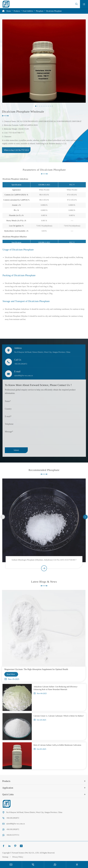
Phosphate (40, 11)
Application (8, 788)
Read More (9, 674)
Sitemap (5, 857)
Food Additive (28, 11)
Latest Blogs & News (44, 584)
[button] (36, 106)
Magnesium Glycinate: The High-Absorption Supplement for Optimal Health (34, 669)
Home (9, 11)
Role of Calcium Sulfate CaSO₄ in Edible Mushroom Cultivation (59, 745)
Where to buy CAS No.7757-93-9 (14, 150)
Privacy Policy (18, 857)
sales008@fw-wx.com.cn (22, 376)
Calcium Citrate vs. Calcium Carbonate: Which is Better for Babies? (61, 716)
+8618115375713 (13, 835)
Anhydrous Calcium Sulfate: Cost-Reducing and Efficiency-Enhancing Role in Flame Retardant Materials (58, 688)
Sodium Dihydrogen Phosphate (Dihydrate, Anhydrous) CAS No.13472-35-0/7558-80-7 (44, 562)
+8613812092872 (19, 364)
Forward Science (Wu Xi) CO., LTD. (26, 853)
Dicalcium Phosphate (54, 11)
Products (17, 11)
